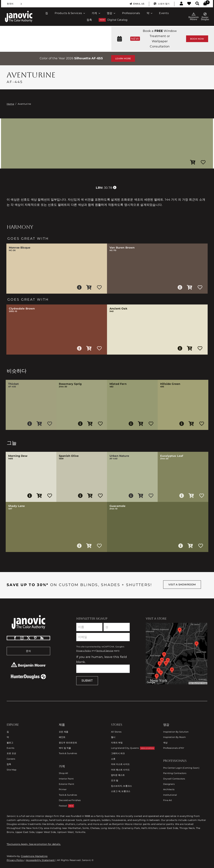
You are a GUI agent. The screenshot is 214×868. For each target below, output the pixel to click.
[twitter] (29, 638)
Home (10, 104)
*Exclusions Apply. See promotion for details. (34, 844)
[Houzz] (42, 638)
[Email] (103, 637)
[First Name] (89, 627)
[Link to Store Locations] (177, 654)
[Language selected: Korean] (14, 4)
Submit (87, 681)
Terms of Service (105, 651)
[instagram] (22, 638)
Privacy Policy (84, 651)
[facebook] (15, 638)
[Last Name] (117, 627)
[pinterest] (35, 638)
